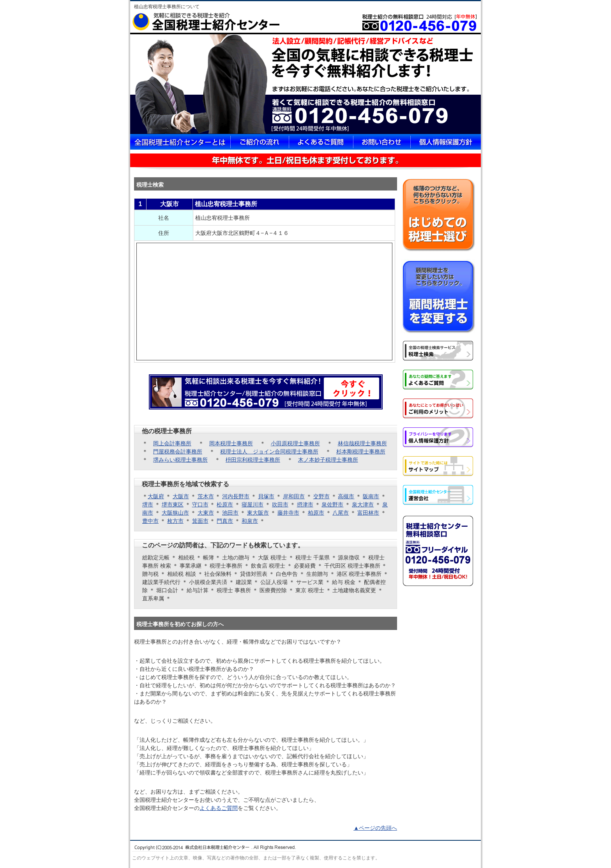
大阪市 (181, 496)
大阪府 (156, 496)
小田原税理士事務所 (295, 443)
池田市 (230, 513)
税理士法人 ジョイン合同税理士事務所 (269, 452)
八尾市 (341, 513)
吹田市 (280, 505)
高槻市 (346, 496)
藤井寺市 (288, 513)
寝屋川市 (253, 505)
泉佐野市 (332, 505)
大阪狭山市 (175, 513)
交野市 (321, 496)
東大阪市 (258, 513)
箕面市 (200, 521)
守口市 (200, 505)
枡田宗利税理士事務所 (253, 460)
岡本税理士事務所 (231, 443)
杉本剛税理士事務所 (361, 452)
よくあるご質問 (219, 808)
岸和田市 (294, 496)
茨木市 (206, 496)
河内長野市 (236, 496)
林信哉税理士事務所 (362, 443)
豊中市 (150, 521)
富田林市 (368, 513)
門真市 (225, 521)
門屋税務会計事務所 (178, 452)
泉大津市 (363, 505)
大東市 (206, 513)
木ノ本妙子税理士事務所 (328, 460)
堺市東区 (173, 505)
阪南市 (371, 496)
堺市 (148, 505)
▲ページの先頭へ (375, 828)
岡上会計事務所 (172, 443)
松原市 (225, 505)
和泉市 (250, 521)
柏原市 (316, 513)
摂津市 (305, 505)
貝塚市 (266, 496)
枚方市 (175, 521)
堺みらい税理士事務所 (180, 460)
